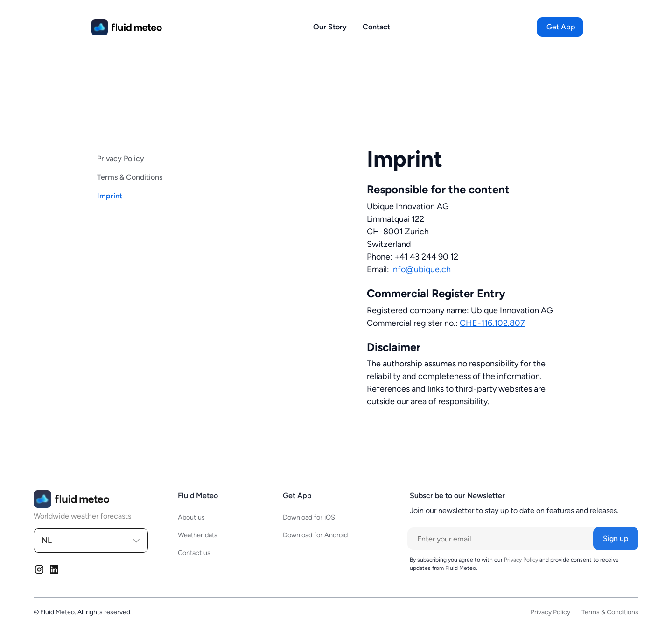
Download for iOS (309, 517)
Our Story (330, 27)
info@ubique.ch (421, 269)
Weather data (198, 535)
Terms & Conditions (130, 177)
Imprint (110, 196)
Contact (376, 27)
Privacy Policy (121, 158)
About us (191, 517)
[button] (561, 27)
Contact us (194, 553)
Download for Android (315, 535)
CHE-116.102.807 (492, 323)
